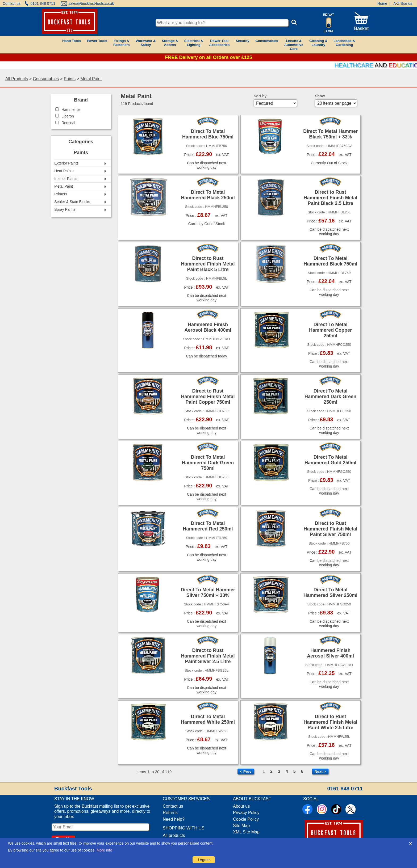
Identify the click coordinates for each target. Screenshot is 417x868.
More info (104, 850)
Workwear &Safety (146, 43)
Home (382, 3)
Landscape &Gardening (344, 43)
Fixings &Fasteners (121, 43)
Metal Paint (91, 79)
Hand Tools (72, 41)
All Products (17, 79)
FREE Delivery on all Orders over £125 (208, 57)
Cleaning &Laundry (318, 43)
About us (241, 806)
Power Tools (97, 41)
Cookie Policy (246, 819)
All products (174, 835)
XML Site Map (246, 832)
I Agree (204, 860)
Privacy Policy (246, 813)
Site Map (241, 826)
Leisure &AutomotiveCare (294, 45)
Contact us (12, 3)
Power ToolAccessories (220, 43)
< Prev (246, 772)
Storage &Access (170, 43)
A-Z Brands (403, 3)
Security (242, 41)
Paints (70, 79)
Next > (320, 772)
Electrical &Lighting (194, 43)
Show (320, 96)
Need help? (174, 819)
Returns (170, 813)
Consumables (267, 41)
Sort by (260, 96)
